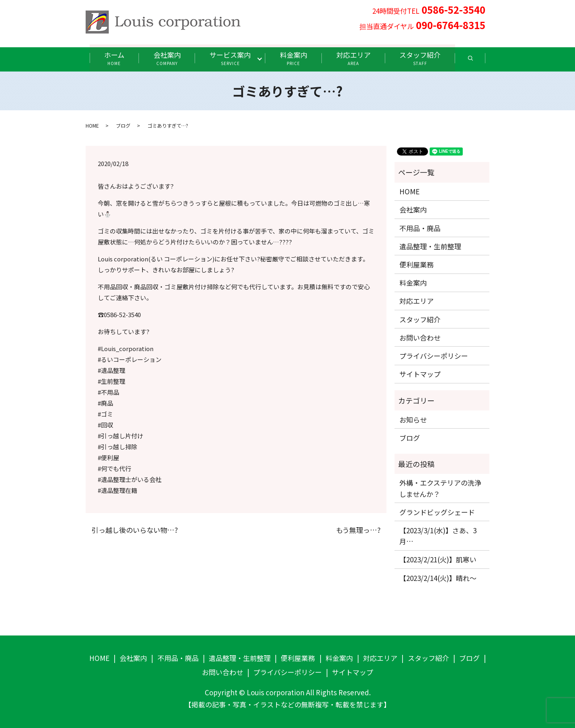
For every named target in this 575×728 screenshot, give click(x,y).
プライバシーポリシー (434, 355)
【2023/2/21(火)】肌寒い (438, 559)
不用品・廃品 (420, 228)
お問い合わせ (420, 337)
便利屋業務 (417, 264)
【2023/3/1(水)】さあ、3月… (438, 535)
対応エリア (355, 58)
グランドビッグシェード (437, 512)
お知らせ (413, 419)
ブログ (123, 125)
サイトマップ (420, 373)
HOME (92, 125)
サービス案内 (230, 58)
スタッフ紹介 (423, 58)
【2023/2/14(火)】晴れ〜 (438, 578)
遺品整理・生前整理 (430, 246)
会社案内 (165, 58)
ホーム (111, 58)
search (482, 61)
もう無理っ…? (358, 530)
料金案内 (294, 58)
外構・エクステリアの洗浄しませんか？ (440, 488)
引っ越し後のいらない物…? (135, 530)
